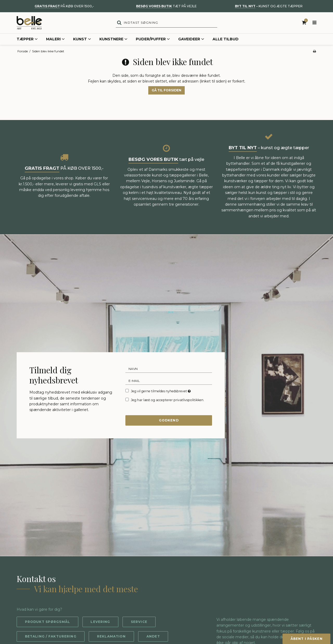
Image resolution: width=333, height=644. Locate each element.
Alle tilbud (226, 40)
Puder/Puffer (153, 40)
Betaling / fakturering (51, 637)
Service (140, 623)
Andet (154, 637)
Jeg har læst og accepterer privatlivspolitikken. (168, 401)
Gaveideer (191, 40)
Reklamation (112, 637)
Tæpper (27, 40)
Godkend (169, 421)
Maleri (55, 40)
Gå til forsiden (166, 91)
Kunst (82, 40)
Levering (101, 623)
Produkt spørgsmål (48, 623)
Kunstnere (113, 40)
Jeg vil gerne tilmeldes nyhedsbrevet (161, 392)
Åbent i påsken (306, 639)
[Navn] (169, 369)
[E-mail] (169, 381)
